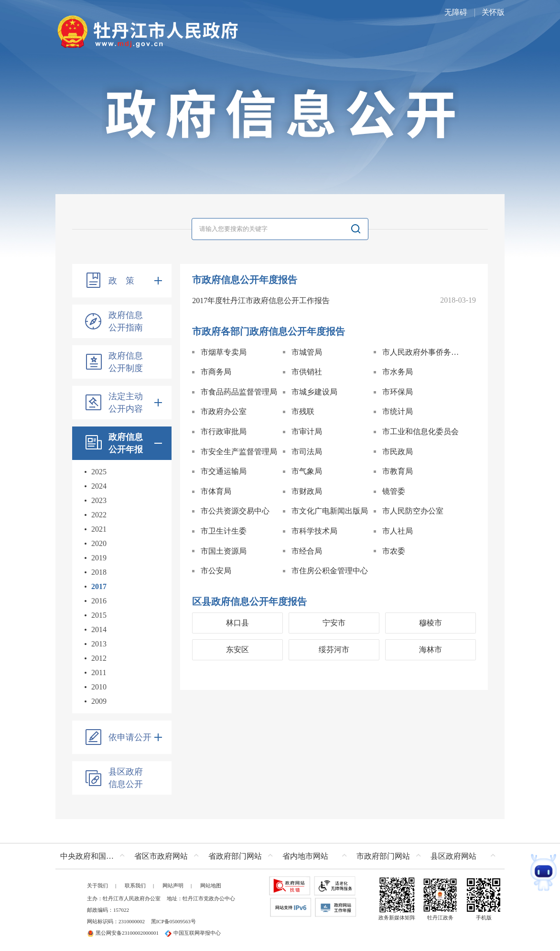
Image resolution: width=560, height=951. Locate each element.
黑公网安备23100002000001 (123, 933)
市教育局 (398, 471)
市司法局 (307, 452)
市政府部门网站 (383, 856)
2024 (99, 486)
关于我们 (97, 885)
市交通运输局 (224, 471)
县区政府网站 (453, 856)
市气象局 (307, 471)
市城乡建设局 (314, 392)
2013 (99, 644)
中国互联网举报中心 (193, 933)
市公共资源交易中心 (235, 511)
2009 (99, 701)
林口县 (237, 623)
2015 (99, 615)
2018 (99, 572)
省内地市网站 (305, 856)
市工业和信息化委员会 (420, 432)
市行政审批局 (224, 432)
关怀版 (493, 12)
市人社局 (398, 531)
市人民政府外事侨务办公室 (423, 352)
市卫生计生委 (224, 531)
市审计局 (307, 432)
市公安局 (216, 571)
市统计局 (398, 411)
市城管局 (307, 352)
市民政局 (398, 452)
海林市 (431, 650)
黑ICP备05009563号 (173, 921)
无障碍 (456, 12)
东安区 (237, 650)
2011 (99, 672)
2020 (99, 543)
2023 (99, 500)
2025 (99, 472)
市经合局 (307, 551)
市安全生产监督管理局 (239, 452)
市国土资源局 (224, 551)
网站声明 (173, 885)
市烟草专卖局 (224, 352)
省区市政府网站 (161, 856)
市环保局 (398, 392)
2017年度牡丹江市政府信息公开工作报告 (261, 301)
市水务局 (398, 372)
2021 (99, 529)
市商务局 (216, 372)
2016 (99, 601)
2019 (99, 558)
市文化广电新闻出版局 (330, 511)
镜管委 (394, 491)
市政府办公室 (224, 411)
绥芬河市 (334, 650)
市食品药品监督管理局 (239, 392)
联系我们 (135, 885)
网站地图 (211, 885)
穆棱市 (431, 623)
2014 (99, 629)
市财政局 (307, 491)
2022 (99, 515)
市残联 (303, 411)
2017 (99, 586)
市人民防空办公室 (413, 511)
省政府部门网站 (235, 856)
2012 (99, 658)
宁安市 (334, 623)
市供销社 (307, 372)
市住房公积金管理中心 (330, 571)
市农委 (394, 551)
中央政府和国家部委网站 (95, 856)
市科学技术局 (314, 531)
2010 (99, 687)
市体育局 (216, 491)
